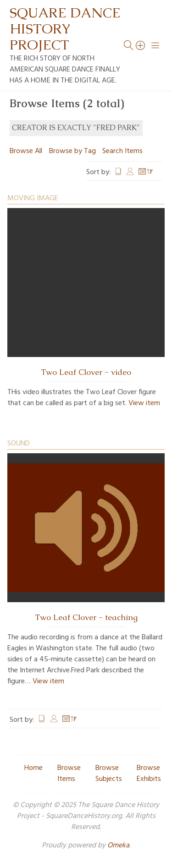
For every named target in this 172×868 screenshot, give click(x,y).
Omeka (118, 846)
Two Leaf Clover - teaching (86, 617)
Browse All (26, 151)
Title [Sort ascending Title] (118, 172)
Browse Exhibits (149, 774)
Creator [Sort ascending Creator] (130, 172)
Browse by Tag (72, 151)
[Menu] (155, 45)
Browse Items (69, 774)
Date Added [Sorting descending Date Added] (146, 172)
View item (144, 403)
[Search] (141, 45)
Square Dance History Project (65, 29)
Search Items (122, 151)
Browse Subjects (109, 774)
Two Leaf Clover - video (86, 372)
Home (33, 768)
